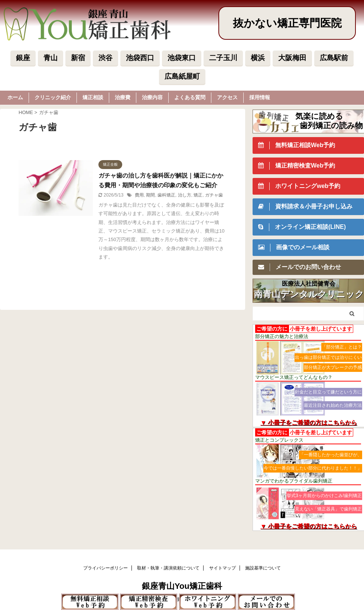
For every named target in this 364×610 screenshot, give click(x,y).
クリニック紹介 (53, 97)
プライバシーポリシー (105, 568)
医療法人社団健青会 (309, 284)
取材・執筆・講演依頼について (168, 568)
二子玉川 (223, 58)
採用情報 (260, 97)
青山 (51, 58)
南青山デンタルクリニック (309, 294)
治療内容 (152, 97)
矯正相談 (93, 97)
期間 (150, 195)
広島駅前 (334, 58)
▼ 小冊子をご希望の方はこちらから (309, 423)
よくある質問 (190, 97)
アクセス (227, 97)
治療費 (123, 97)
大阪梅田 (292, 58)
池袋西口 (140, 58)
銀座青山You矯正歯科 (182, 586)
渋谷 (105, 58)
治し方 (185, 195)
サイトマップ (222, 568)
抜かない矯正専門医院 (287, 23)
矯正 (198, 195)
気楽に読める (319, 116)
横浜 (258, 58)
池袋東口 (182, 58)
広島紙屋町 (182, 76)
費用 (139, 195)
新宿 (78, 58)
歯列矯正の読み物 (331, 125)
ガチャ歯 (214, 195)
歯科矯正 (166, 195)
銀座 (23, 58)
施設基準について (263, 568)
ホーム (15, 97)
